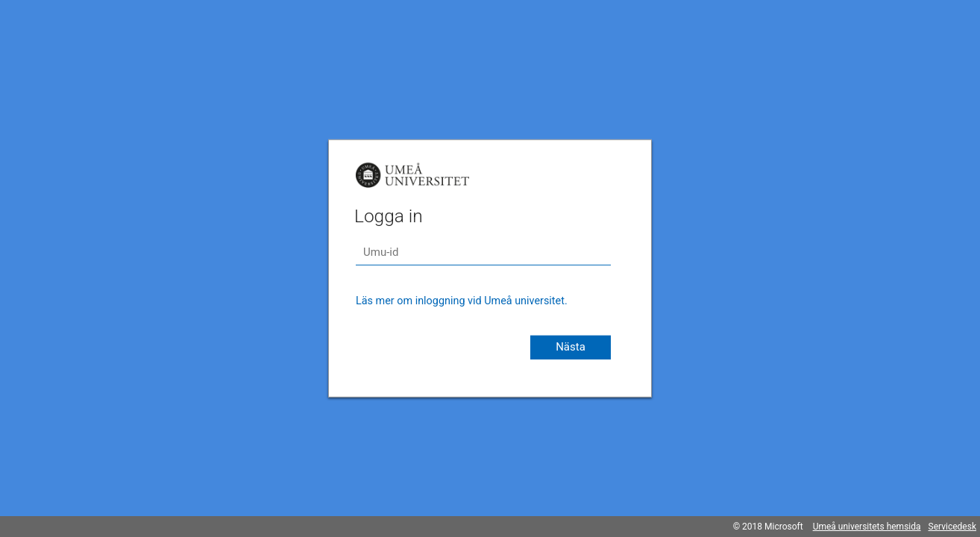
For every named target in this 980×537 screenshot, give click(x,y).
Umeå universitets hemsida (867, 527)
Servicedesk (952, 527)
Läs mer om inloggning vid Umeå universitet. (462, 301)
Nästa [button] (571, 347)
